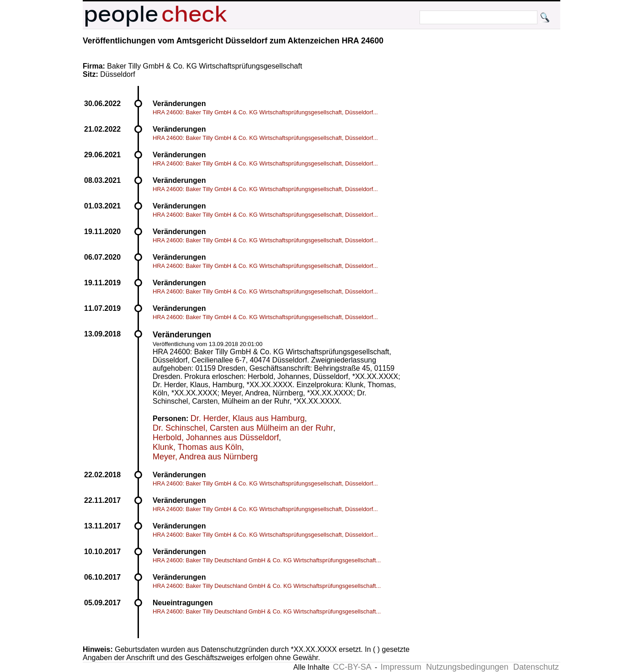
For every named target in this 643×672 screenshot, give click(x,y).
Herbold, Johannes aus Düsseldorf (216, 437)
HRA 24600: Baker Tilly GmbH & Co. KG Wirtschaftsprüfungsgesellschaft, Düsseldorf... (265, 112)
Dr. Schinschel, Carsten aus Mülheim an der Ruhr (243, 428)
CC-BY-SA (352, 667)
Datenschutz (536, 667)
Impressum (401, 667)
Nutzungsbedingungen (467, 667)
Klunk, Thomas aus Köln (197, 447)
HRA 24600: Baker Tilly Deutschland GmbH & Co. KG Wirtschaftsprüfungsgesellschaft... (267, 560)
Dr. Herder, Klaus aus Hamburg (248, 418)
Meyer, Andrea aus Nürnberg (205, 457)
